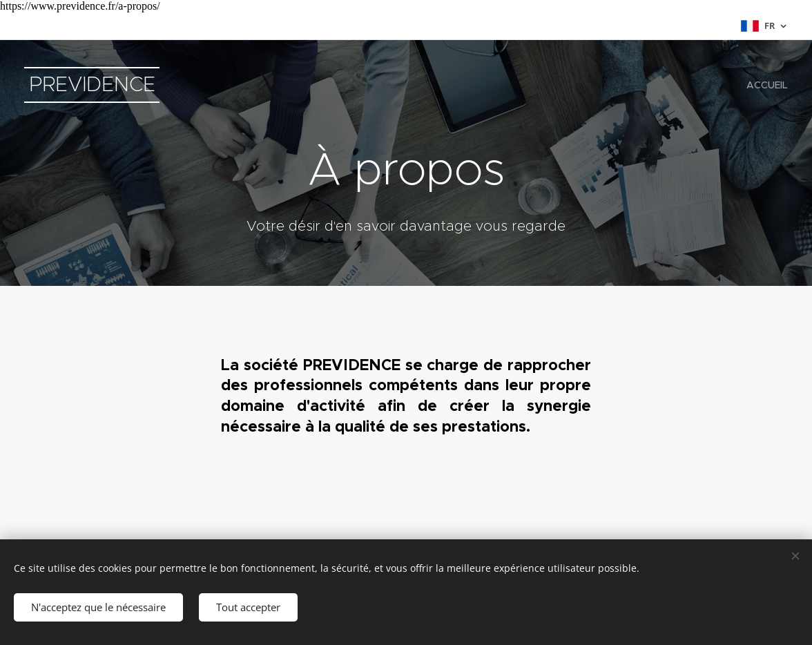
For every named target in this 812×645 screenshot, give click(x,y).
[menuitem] (765, 85)
